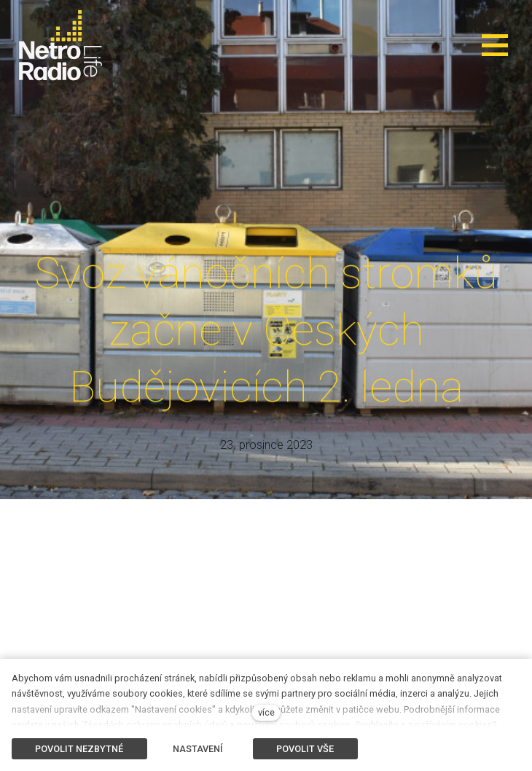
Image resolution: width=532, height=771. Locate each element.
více (266, 712)
